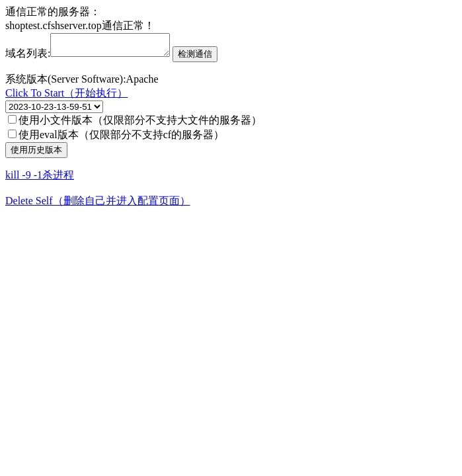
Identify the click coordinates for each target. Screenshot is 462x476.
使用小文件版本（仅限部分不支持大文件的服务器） (135, 124)
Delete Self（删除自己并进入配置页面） (98, 205)
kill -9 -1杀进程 (40, 179)
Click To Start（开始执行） (66, 97)
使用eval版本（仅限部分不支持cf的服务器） (116, 139)
